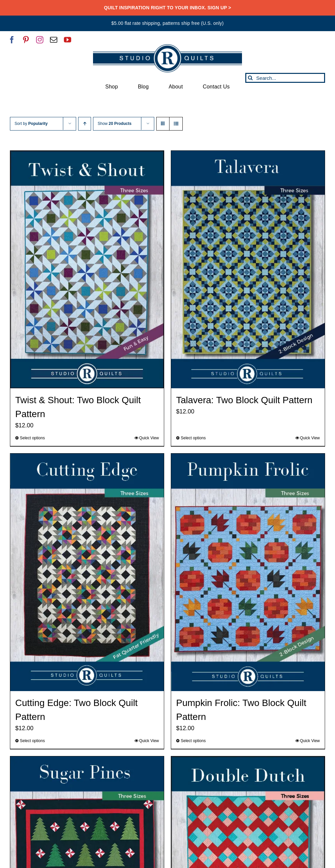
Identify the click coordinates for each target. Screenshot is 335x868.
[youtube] (68, 40)
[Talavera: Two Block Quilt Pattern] (248, 270)
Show (115, 124)
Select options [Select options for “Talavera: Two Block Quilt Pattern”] (193, 438)
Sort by (31, 124)
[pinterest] (26, 40)
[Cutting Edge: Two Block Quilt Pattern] (87, 572)
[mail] (54, 40)
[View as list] (176, 124)
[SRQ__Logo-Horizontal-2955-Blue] (167, 46)
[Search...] (285, 78)
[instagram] (40, 40)
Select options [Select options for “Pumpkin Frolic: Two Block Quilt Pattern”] (193, 741)
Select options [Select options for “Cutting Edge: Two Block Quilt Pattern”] (32, 741)
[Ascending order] (85, 124)
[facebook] (12, 40)
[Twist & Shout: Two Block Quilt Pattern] (87, 270)
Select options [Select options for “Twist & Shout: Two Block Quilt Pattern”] (32, 438)
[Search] (250, 78)
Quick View (149, 438)
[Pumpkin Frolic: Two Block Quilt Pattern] (248, 572)
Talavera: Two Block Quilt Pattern (244, 400)
